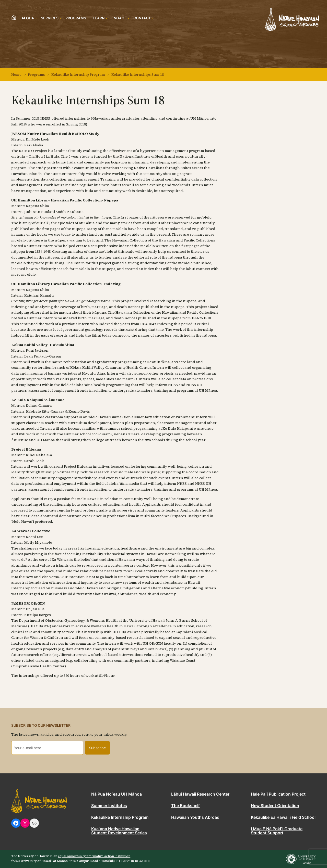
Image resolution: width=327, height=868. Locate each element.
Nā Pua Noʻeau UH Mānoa (116, 794)
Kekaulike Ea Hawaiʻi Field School (283, 817)
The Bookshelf (185, 806)
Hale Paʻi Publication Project (278, 794)
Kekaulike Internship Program (120, 817)
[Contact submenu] (144, 18)
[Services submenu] (51, 18)
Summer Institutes (109, 806)
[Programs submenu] (77, 18)
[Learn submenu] (100, 18)
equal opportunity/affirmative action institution (94, 856)
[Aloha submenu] (29, 18)
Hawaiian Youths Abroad (195, 817)
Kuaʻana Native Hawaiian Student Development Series (119, 831)
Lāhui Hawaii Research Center (200, 794)
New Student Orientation (275, 806)
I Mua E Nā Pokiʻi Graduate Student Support (277, 831)
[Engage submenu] (121, 18)
